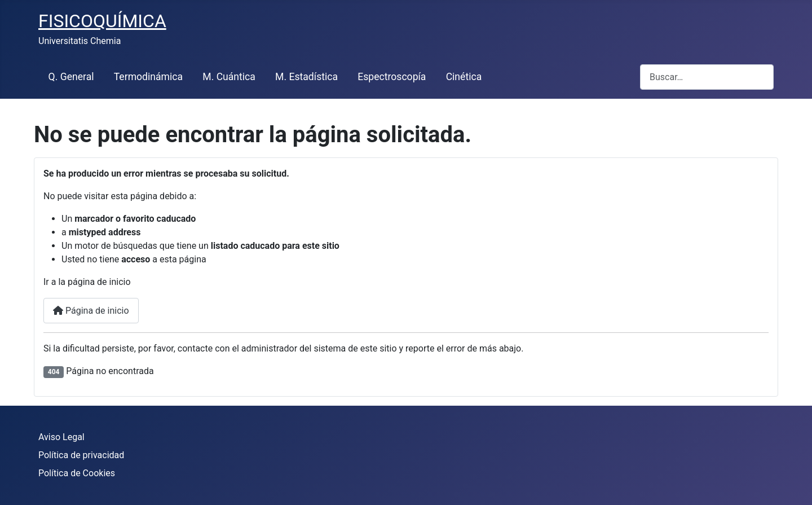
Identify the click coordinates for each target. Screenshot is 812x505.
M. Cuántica (229, 77)
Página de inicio (91, 311)
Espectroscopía (392, 77)
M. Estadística (306, 77)
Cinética (464, 77)
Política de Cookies (77, 473)
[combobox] (707, 77)
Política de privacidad (81, 455)
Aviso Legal (61, 437)
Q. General (71, 77)
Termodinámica (148, 77)
